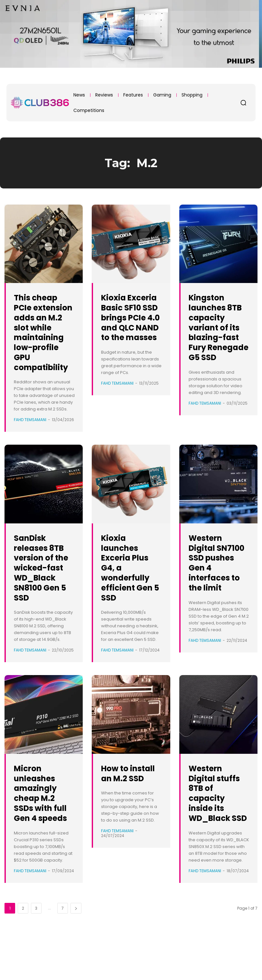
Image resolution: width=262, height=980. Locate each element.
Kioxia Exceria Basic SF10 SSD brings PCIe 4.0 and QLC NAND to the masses (131, 327)
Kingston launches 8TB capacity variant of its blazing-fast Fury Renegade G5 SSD (218, 337)
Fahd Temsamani (30, 440)
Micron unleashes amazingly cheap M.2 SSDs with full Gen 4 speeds (39, 828)
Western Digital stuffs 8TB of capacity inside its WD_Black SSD (219, 828)
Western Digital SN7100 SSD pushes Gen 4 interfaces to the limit (217, 582)
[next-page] (76, 948)
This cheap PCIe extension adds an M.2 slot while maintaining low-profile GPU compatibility (43, 342)
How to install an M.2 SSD (123, 808)
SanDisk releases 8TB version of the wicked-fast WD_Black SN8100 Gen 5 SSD (44, 592)
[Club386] (40, 103)
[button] (243, 103)
